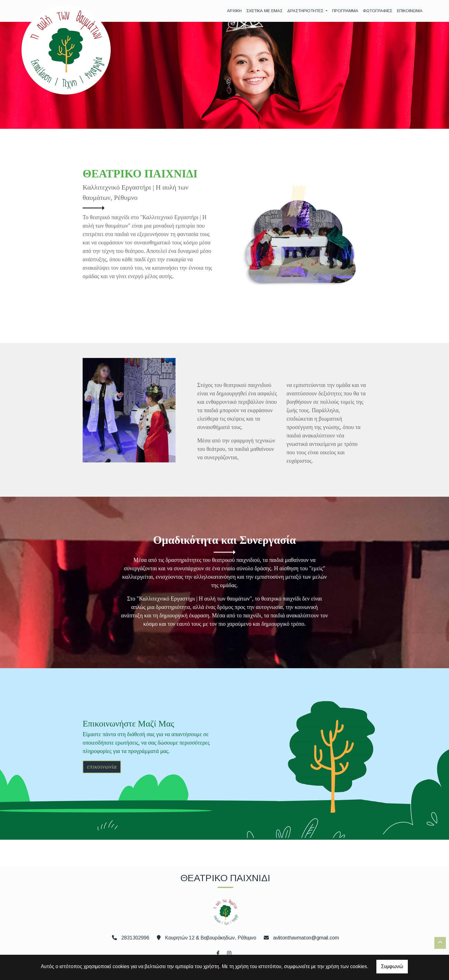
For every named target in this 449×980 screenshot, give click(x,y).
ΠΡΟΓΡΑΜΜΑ (345, 11)
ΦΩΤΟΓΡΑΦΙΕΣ (378, 11)
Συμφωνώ (392, 966)
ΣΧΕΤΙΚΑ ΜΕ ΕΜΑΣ (264, 11)
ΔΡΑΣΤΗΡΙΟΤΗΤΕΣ (306, 11)
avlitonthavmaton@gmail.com (306, 938)
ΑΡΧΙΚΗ (234, 11)
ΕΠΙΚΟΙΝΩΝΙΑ (410, 11)
